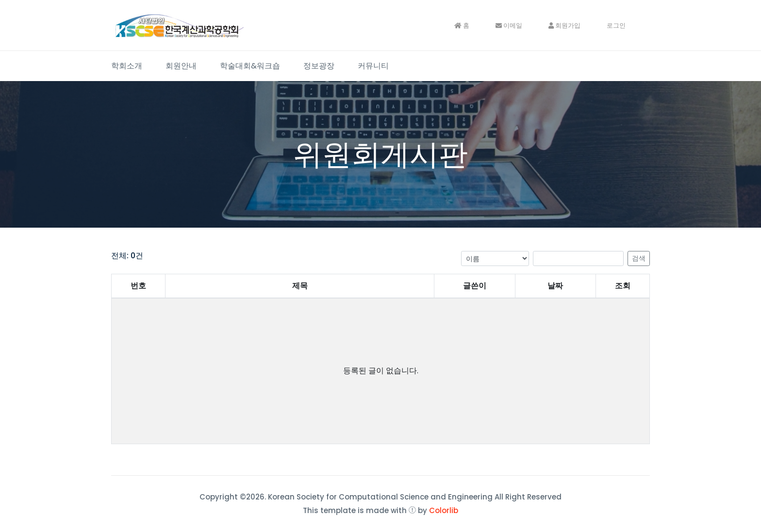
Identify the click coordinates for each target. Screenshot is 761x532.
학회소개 (127, 66)
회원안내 (181, 66)
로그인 (616, 25)
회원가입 (564, 25)
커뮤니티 (373, 66)
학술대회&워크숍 (250, 66)
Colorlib (444, 510)
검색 (639, 258)
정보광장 (319, 66)
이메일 (509, 25)
